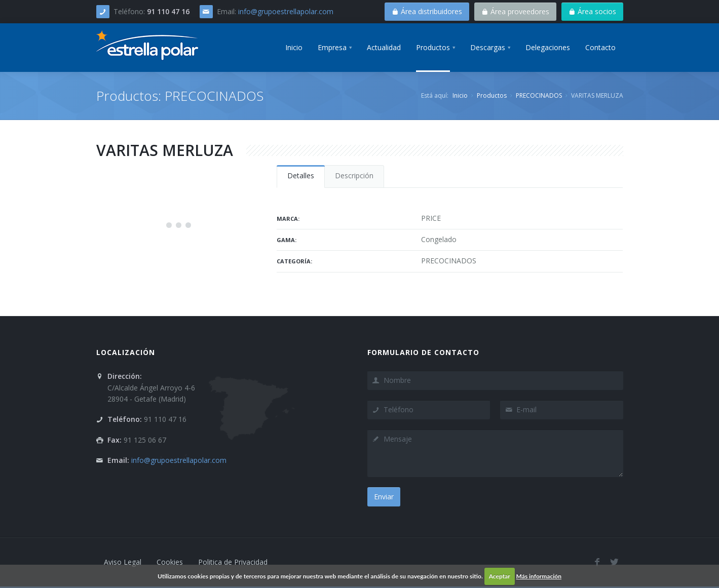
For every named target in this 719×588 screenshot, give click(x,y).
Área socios (592, 11)
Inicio (460, 95)
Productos (492, 95)
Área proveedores (515, 11)
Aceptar (500, 576)
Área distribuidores (427, 11)
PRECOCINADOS (539, 95)
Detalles (301, 175)
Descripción (354, 175)
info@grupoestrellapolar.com (286, 11)
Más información (539, 576)
